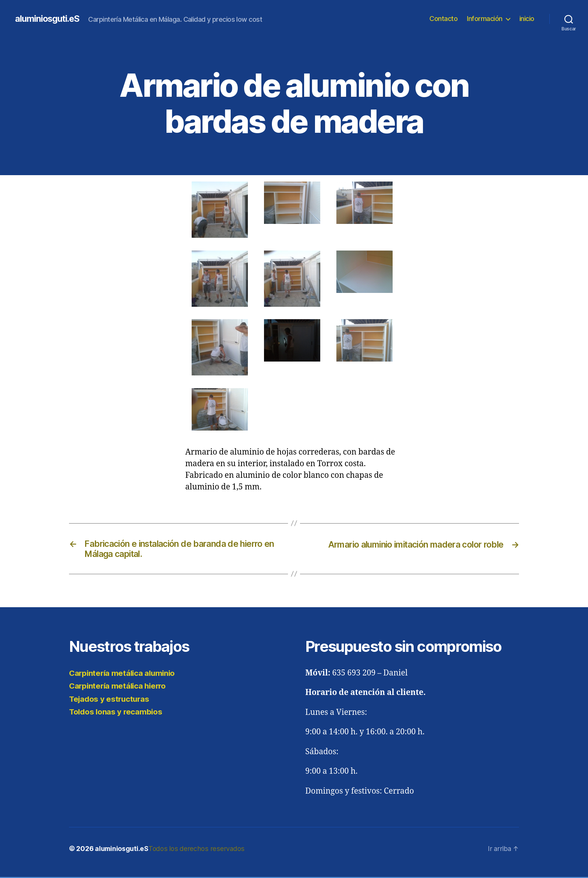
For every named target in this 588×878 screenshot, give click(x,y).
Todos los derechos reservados (197, 850)
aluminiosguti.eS (48, 19)
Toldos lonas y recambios (117, 713)
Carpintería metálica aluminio (124, 675)
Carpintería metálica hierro (119, 687)
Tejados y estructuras (110, 700)
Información (485, 19)
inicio (527, 19)
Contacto (443, 19)
